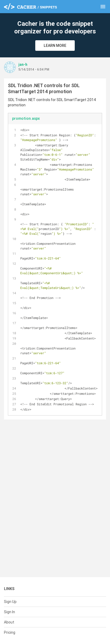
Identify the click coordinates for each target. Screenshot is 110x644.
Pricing (10, 632)
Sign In (9, 612)
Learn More (55, 46)
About (9, 622)
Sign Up (10, 602)
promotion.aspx (26, 118)
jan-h (23, 64)
